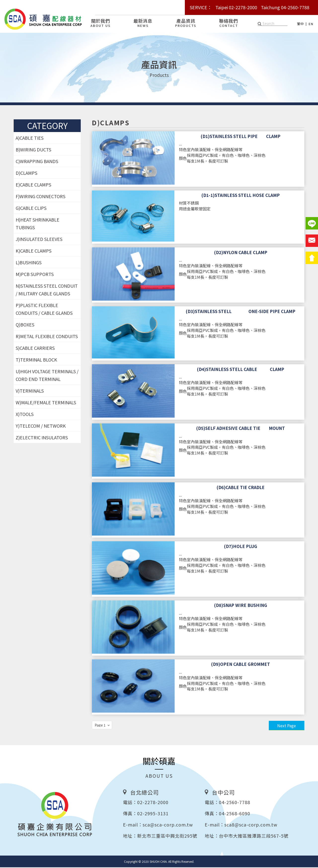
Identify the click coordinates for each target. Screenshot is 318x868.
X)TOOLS (25, 415)
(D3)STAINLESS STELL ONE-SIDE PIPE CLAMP (241, 312)
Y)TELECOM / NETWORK (41, 426)
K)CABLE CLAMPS (34, 251)
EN (311, 24)
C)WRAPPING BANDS (37, 162)
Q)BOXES (25, 325)
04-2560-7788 (235, 803)
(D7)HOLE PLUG (241, 547)
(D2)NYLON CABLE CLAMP (241, 253)
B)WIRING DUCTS (33, 150)
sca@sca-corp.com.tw (168, 825)
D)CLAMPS (26, 174)
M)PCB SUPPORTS (35, 275)
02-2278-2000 (153, 803)
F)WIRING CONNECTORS (40, 197)
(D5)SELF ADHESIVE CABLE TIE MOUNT (241, 429)
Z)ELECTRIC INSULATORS (42, 438)
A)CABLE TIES (30, 138)
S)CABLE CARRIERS (35, 349)
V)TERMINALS (30, 391)
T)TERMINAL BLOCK (36, 360)
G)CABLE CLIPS (31, 209)
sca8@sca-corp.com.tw (251, 825)
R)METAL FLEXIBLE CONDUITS (47, 337)
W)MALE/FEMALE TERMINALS (46, 403)
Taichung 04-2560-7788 (285, 7)
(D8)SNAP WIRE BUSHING (241, 606)
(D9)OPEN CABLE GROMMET (241, 665)
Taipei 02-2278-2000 (236, 7)
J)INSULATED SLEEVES (39, 240)
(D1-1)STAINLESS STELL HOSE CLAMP (241, 196)
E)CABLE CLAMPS (33, 185)
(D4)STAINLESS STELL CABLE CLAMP (241, 370)
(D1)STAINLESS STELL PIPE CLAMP (241, 137)
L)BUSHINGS (29, 263)
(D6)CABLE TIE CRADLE (241, 488)
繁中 (300, 24)
